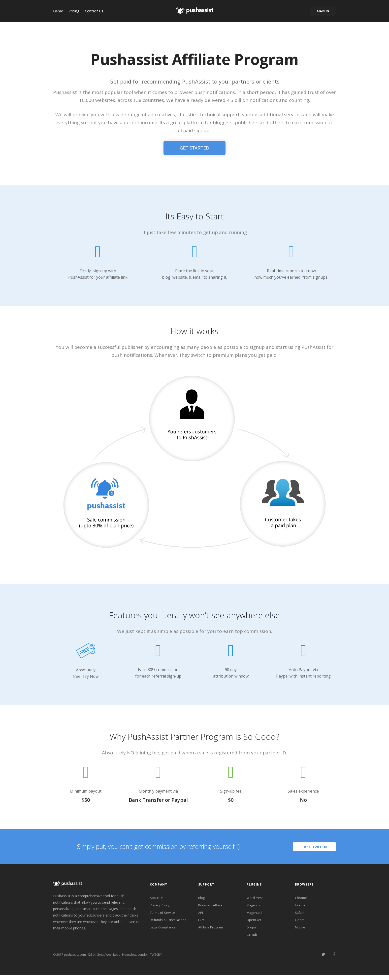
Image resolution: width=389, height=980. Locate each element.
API (201, 915)
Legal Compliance (164, 931)
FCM (202, 923)
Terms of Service (163, 915)
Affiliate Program (212, 931)
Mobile (300, 931)
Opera (300, 923)
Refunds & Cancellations (169, 923)
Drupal (252, 931)
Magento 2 (255, 915)
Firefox (301, 907)
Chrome (301, 899)
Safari (300, 915)
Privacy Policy (161, 907)
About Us (157, 899)
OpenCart (254, 923)
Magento (254, 907)
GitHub (252, 939)
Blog (202, 899)
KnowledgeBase (211, 907)
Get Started (194, 148)
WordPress (255, 899)
